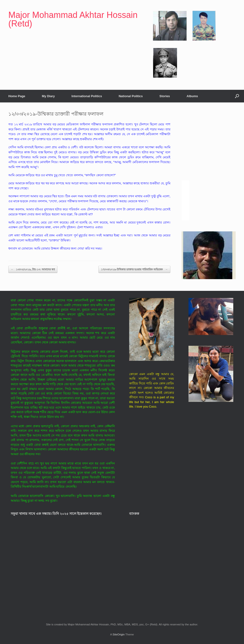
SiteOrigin (119, 634)
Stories (165, 96)
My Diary (48, 96)
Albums (192, 96)
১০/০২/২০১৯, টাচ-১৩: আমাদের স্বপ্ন (33, 269)
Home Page (17, 96)
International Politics (87, 96)
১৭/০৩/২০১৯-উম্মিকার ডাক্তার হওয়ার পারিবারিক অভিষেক (134, 269)
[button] (237, 96)
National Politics (131, 96)
